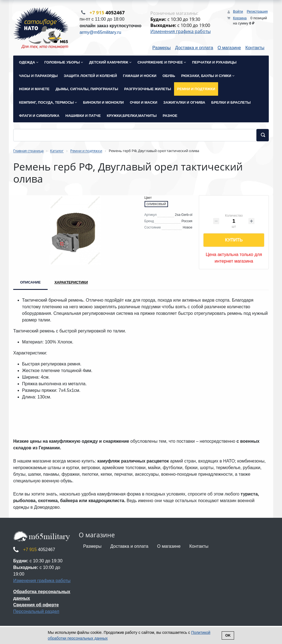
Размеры (162, 48)
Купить (234, 240)
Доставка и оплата (194, 48)
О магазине (229, 48)
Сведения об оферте (36, 605)
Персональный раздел (36, 612)
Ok (228, 635)
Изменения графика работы (181, 32)
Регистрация (257, 11)
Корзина (240, 18)
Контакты (255, 48)
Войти (238, 11)
